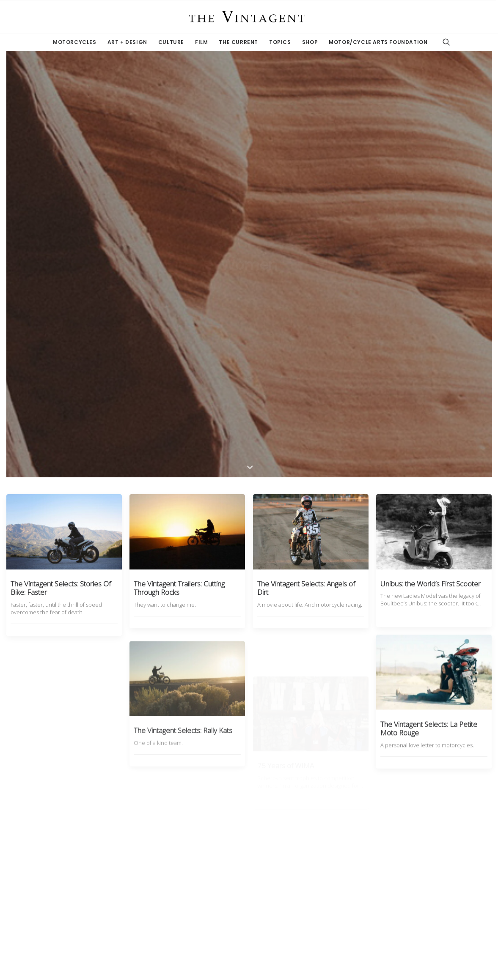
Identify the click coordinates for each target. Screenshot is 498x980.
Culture (171, 42)
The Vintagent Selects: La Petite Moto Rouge (429, 426)
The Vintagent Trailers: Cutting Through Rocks (179, 250)
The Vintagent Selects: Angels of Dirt (306, 251)
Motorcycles (75, 42)
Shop (310, 42)
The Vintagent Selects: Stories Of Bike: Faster (61, 250)
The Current (238, 42)
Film (201, 42)
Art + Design (127, 42)
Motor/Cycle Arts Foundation (378, 42)
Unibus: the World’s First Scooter (431, 255)
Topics (280, 42)
